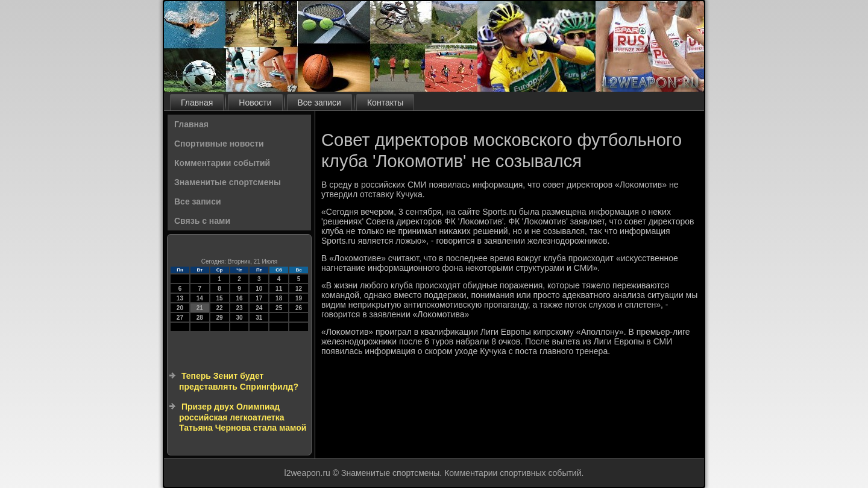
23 (239, 308)
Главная (197, 103)
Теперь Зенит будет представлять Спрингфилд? (239, 381)
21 (200, 308)
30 (239, 318)
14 (200, 298)
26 (299, 308)
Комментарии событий (222, 163)
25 (279, 308)
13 (180, 298)
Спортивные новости (219, 144)
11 (279, 289)
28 (200, 318)
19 (299, 298)
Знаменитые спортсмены (228, 182)
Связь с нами (202, 221)
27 (180, 318)
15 (220, 298)
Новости (255, 103)
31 (259, 318)
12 (299, 289)
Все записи (319, 103)
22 (220, 308)
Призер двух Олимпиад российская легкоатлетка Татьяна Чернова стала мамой (243, 417)
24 (259, 308)
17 (259, 298)
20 (180, 308)
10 (259, 289)
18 (279, 298)
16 (239, 298)
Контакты (385, 103)
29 (220, 318)
